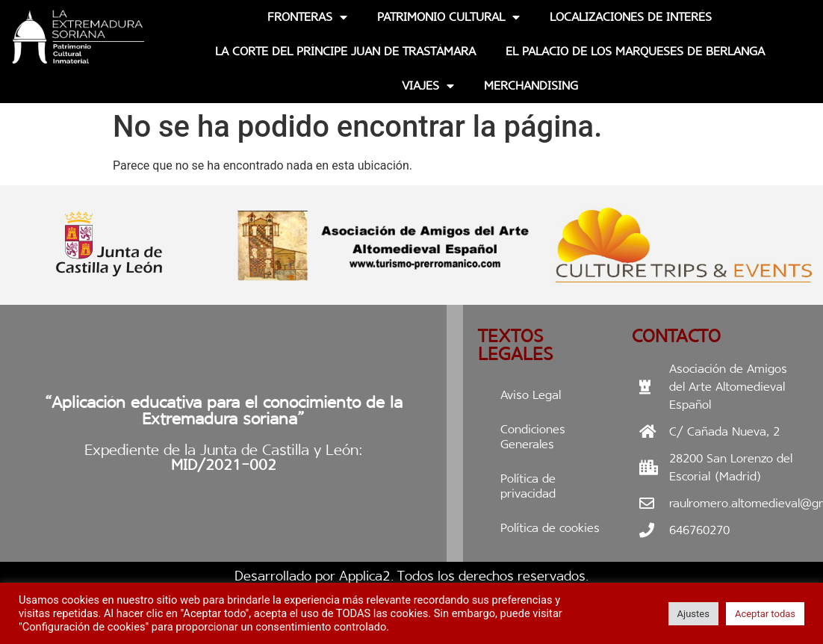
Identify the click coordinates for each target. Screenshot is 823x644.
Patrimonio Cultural (448, 17)
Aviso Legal (531, 395)
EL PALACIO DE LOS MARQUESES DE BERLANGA (635, 51)
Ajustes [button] (693, 614)
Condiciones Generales (533, 437)
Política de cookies (550, 528)
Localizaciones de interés (631, 17)
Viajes (428, 86)
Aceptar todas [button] (765, 614)
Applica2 (365, 576)
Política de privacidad (528, 486)
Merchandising (531, 86)
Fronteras (307, 17)
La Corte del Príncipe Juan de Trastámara (345, 51)
